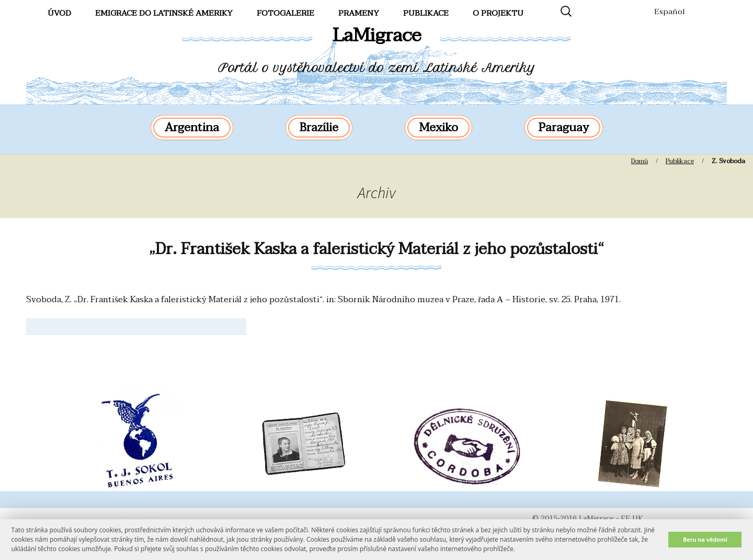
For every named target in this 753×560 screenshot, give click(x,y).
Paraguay (564, 128)
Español (670, 12)
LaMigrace (377, 35)
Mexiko (438, 128)
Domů (640, 161)
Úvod (59, 13)
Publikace (426, 13)
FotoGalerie (286, 13)
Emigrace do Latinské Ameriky (164, 13)
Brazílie (319, 128)
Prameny (359, 13)
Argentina (192, 128)
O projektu (498, 13)
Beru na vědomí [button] (705, 539)
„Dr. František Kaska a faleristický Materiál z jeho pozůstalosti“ (376, 249)
